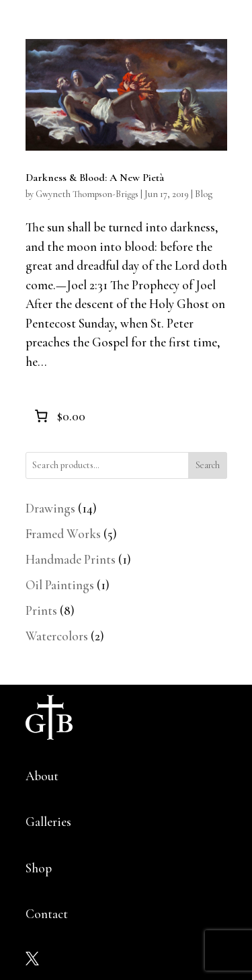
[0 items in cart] (59, 416)
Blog (204, 194)
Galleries (48, 822)
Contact (47, 914)
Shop (39, 868)
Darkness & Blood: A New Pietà (95, 178)
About (42, 776)
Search (208, 465)
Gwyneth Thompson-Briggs (87, 194)
